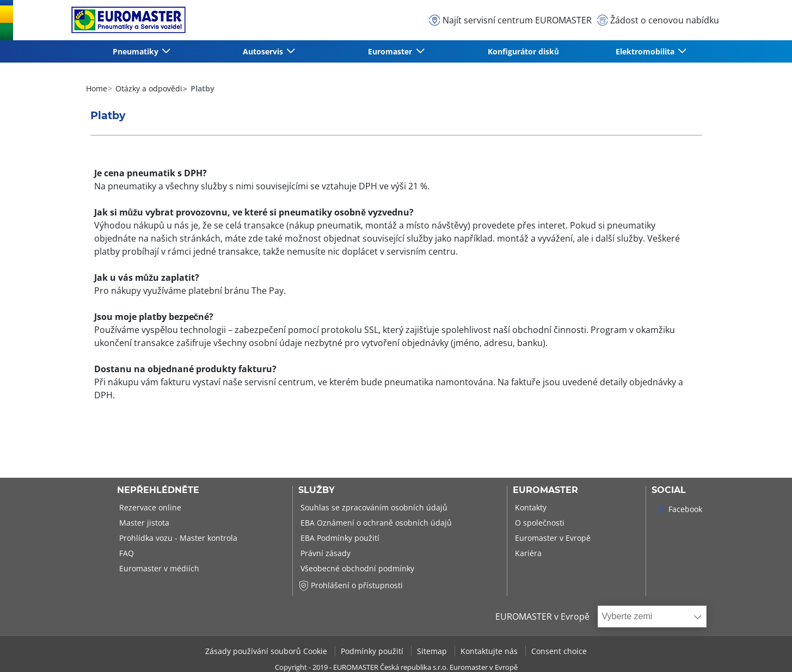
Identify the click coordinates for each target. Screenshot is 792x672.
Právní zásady (324, 553)
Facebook (679, 509)
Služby (317, 490)
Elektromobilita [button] (646, 51)
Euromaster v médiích (158, 568)
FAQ (125, 553)
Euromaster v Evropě (552, 538)
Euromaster (545, 490)
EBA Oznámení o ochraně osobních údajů (375, 523)
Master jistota (143, 523)
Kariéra (527, 553)
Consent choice (559, 651)
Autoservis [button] (264, 51)
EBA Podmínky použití (339, 538)
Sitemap (433, 651)
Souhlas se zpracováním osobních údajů (373, 507)
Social (669, 490)
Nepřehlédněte (158, 490)
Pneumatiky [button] (137, 51)
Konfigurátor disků (523, 51)
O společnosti (539, 523)
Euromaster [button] (391, 51)
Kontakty (530, 507)
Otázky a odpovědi (148, 88)
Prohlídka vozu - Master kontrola (177, 538)
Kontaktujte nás (490, 651)
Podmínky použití (373, 651)
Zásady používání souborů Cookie (267, 651)
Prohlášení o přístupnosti (351, 585)
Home (97, 88)
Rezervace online (149, 507)
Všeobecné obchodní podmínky (356, 568)
